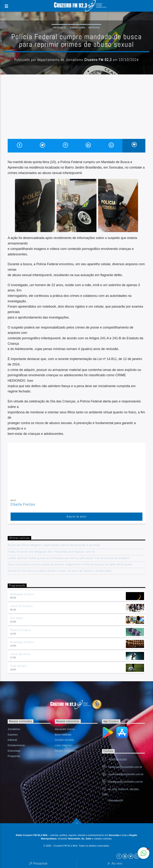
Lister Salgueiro (64, 745)
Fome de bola (18, 666)
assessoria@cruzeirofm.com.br (126, 774)
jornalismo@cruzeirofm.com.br (125, 782)
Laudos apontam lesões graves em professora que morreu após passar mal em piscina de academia (69, 558)
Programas (14, 756)
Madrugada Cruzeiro (22, 594)
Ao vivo (115, 864)
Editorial (12, 740)
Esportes (13, 735)
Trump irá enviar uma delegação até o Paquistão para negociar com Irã (51, 552)
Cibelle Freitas (23, 504)
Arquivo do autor (77, 516)
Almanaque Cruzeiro (22, 642)
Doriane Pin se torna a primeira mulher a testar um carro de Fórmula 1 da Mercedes (60, 571)
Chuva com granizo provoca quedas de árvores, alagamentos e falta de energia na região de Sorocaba (70, 564)
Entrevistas (14, 751)
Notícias (94, 28)
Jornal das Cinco (20, 654)
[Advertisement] (76, 112)
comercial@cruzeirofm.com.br (125, 767)
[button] (144, 853)
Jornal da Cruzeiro (21, 606)
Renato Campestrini (66, 751)
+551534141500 (117, 760)
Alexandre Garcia (65, 729)
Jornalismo (77, 28)
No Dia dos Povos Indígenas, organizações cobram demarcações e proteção (54, 545)
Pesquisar (38, 864)
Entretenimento (16, 745)
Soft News (17, 618)
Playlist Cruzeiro (20, 630)
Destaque (60, 28)
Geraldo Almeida (64, 740)
